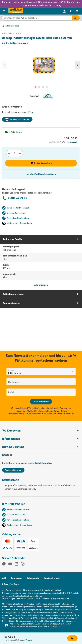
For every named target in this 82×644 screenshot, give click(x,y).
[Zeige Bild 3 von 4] (43, 87)
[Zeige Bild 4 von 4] (47, 87)
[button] (41, 447)
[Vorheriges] (4, 65)
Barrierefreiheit (52, 578)
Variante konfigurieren (17, 119)
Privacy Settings (10, 584)
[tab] (41, 262)
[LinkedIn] (16, 564)
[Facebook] (4, 564)
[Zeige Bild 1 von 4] (35, 87)
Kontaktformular (43, 463)
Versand (73, 142)
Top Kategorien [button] (41, 431)
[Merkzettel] (70, 11)
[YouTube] (10, 564)
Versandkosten (48, 590)
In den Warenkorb (41, 163)
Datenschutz (33, 578)
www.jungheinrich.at (60, 599)
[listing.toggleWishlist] (41, 174)
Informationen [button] (41, 439)
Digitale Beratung (13, 447)
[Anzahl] (15, 153)
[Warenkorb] (77, 11)
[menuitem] (64, 11)
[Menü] (4, 11)
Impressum (17, 578)
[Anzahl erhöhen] (20, 153)
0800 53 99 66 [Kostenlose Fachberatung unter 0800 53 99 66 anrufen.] (15, 198)
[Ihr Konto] (64, 11)
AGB (4, 578)
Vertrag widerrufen (13, 470)
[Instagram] (23, 564)
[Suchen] (76, 18)
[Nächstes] (77, 65)
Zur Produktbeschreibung (15, 43)
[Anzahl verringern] (9, 153)
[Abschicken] (41, 402)
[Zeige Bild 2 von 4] (39, 87)
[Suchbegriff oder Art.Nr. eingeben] (37, 18)
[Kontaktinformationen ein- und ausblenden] (6, 625)
